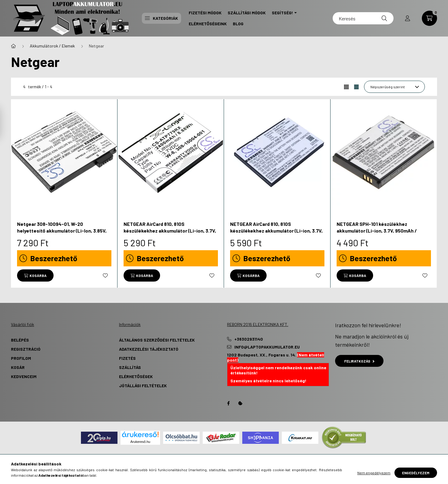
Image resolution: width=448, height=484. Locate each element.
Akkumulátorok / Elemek (52, 46)
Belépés (20, 340)
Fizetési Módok (205, 13)
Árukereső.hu (140, 442)
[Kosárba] (35, 275)
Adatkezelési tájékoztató (149, 349)
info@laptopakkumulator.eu (267, 347)
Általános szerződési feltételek (157, 340)
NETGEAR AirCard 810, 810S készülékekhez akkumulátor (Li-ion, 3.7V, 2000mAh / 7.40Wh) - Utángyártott (276, 231)
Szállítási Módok (247, 13)
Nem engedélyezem (374, 473)
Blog (238, 24)
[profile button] (408, 18)
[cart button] (429, 18)
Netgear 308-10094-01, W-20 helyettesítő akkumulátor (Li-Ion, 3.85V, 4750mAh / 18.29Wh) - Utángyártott (62, 231)
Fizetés (127, 358)
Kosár (18, 367)
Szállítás (130, 367)
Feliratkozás (359, 361)
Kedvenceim (24, 376)
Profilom (21, 358)
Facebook (228, 403)
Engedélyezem (416, 473)
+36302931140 (249, 339)
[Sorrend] (394, 87)
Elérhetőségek (136, 376)
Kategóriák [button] (161, 18)
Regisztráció (26, 349)
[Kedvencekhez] (105, 275)
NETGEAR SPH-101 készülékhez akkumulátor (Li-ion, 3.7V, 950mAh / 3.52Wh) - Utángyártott (377, 231)
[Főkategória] (13, 46)
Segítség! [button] (282, 13)
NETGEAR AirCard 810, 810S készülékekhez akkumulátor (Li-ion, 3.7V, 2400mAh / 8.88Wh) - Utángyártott (170, 231)
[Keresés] (363, 18)
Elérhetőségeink (208, 24)
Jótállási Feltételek (143, 386)
